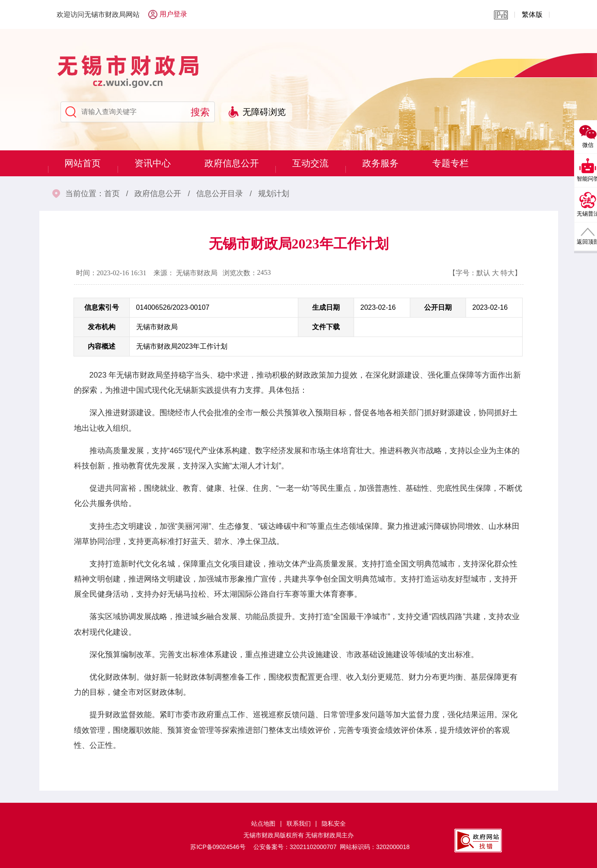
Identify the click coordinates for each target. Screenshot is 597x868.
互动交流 (327, 163)
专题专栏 (476, 163)
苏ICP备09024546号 (218, 847)
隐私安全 (334, 823)
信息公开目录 (220, 194)
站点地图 (263, 823)
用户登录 (173, 14)
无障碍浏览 (264, 112)
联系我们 (299, 823)
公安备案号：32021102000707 (295, 847)
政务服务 (402, 163)
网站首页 (85, 163)
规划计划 (274, 194)
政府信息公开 (243, 163)
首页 (112, 194)
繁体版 (532, 14)
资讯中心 (160, 163)
